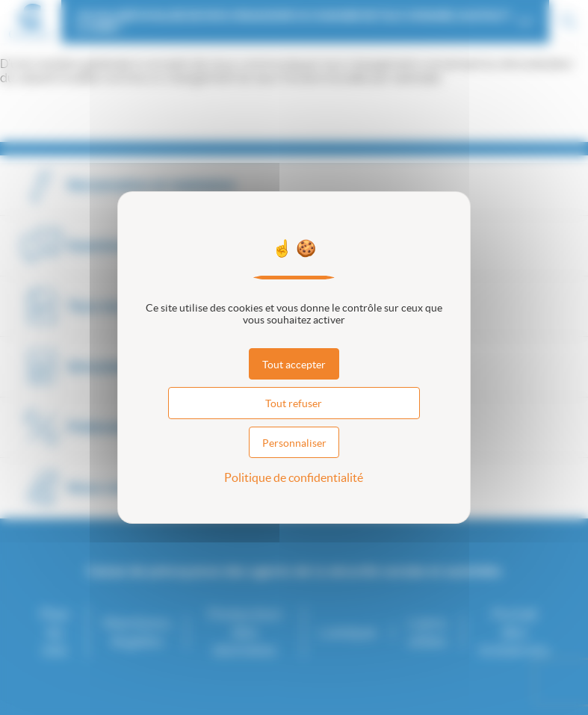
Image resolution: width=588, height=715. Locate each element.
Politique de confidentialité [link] (294, 477)
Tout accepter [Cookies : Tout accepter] (294, 365)
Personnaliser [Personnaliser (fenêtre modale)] (294, 443)
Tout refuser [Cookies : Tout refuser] (294, 403)
